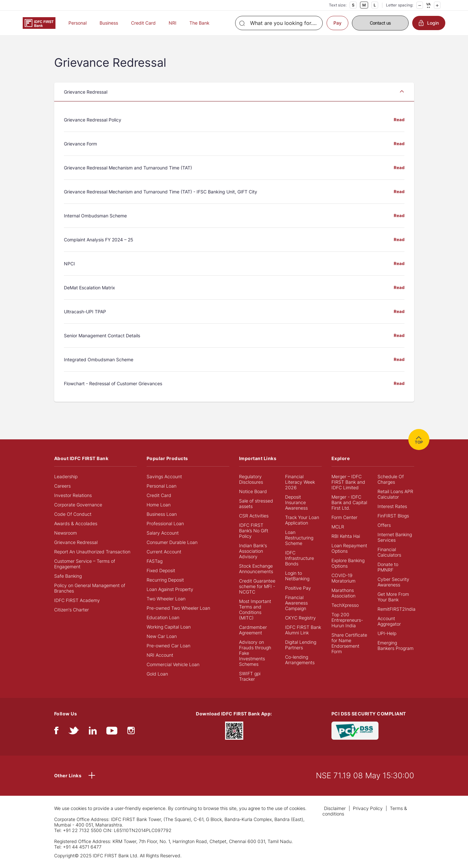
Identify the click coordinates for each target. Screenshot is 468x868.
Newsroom (66, 533)
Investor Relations (73, 495)
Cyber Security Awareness (393, 582)
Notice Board (253, 491)
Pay (337, 23)
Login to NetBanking (297, 576)
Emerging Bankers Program (396, 645)
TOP (419, 440)
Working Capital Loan (169, 627)
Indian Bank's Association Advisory (253, 551)
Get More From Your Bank (393, 597)
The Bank (199, 23)
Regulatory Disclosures (251, 479)
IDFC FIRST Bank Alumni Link (303, 630)
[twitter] (74, 732)
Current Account (164, 552)
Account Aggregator (389, 621)
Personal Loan (162, 486)
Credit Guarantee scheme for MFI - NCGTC (257, 586)
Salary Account (163, 533)
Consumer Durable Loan (172, 542)
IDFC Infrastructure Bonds (300, 558)
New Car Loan (162, 636)
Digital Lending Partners (301, 645)
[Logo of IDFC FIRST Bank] (39, 23)
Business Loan (162, 514)
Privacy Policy (368, 808)
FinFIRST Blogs (393, 516)
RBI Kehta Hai (346, 536)
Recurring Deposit (165, 580)
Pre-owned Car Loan (168, 646)
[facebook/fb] (56, 732)
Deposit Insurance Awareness (296, 502)
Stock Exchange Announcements (256, 569)
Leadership (66, 476)
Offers (384, 525)
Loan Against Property (170, 589)
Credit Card (143, 23)
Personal (78, 23)
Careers (62, 486)
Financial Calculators (389, 552)
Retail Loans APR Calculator (395, 494)
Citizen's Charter (72, 610)
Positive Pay (298, 588)
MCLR (338, 527)
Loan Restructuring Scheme (299, 538)
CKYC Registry (300, 618)
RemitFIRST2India (396, 609)
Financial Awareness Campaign (296, 603)
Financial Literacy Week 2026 (300, 482)
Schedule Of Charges (391, 479)
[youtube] (112, 732)
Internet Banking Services (395, 537)
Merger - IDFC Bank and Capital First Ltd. (349, 502)
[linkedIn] (93, 732)
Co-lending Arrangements (300, 660)
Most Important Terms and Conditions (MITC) (255, 609)
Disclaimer (335, 808)
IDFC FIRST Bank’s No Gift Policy (254, 531)
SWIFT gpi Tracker (250, 676)
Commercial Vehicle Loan (173, 664)
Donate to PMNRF (388, 567)
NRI (173, 23)
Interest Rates (392, 506)
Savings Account (164, 476)
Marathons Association (343, 593)
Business (109, 23)
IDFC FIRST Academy (77, 600)
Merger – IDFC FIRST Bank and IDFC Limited (348, 482)
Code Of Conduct (73, 514)
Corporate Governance (78, 505)
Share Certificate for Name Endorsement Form (349, 643)
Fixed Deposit (161, 570)
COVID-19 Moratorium (343, 578)
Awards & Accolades (76, 523)
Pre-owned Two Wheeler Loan (178, 608)
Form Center (344, 517)
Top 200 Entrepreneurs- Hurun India (347, 620)
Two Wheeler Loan (166, 599)
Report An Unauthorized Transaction (92, 552)
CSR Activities (254, 516)
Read (399, 120)
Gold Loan (157, 674)
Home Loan (159, 505)
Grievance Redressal (76, 542)
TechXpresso (345, 605)
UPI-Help (387, 633)
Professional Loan (165, 523)
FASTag (155, 561)
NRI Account (160, 655)
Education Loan (163, 617)
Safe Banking (68, 576)
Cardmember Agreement (253, 630)
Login (429, 23)
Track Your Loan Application (302, 520)
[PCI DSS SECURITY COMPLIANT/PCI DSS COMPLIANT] (355, 730)
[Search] (279, 23)
